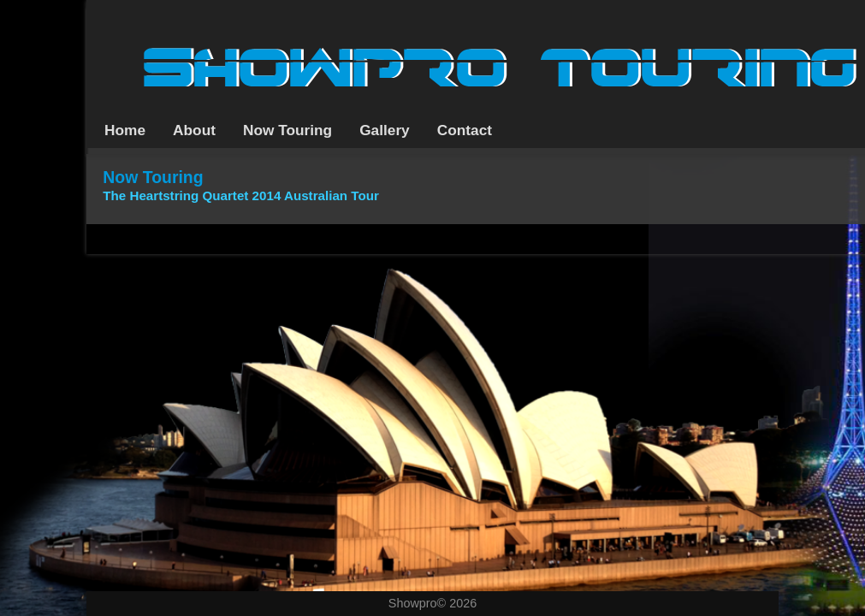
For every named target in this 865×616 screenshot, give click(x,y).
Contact (465, 130)
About (194, 130)
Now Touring (287, 130)
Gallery (385, 130)
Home (125, 130)
